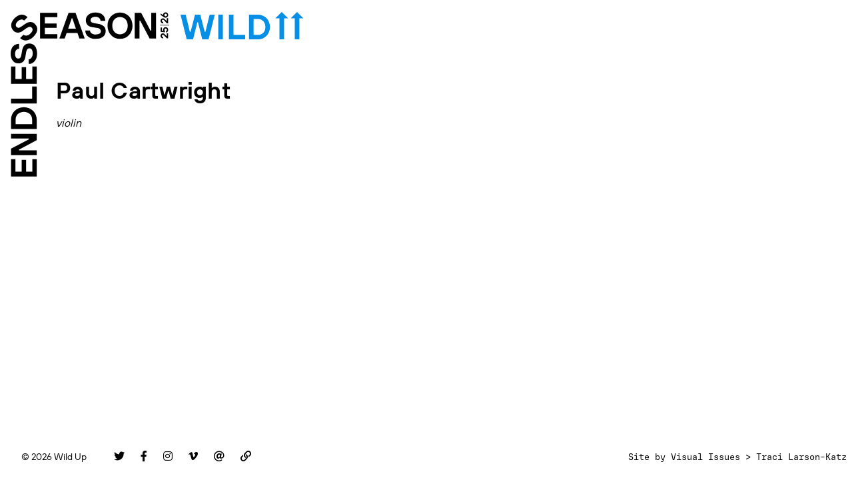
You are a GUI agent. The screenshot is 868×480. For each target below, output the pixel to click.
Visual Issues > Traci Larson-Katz (759, 457)
